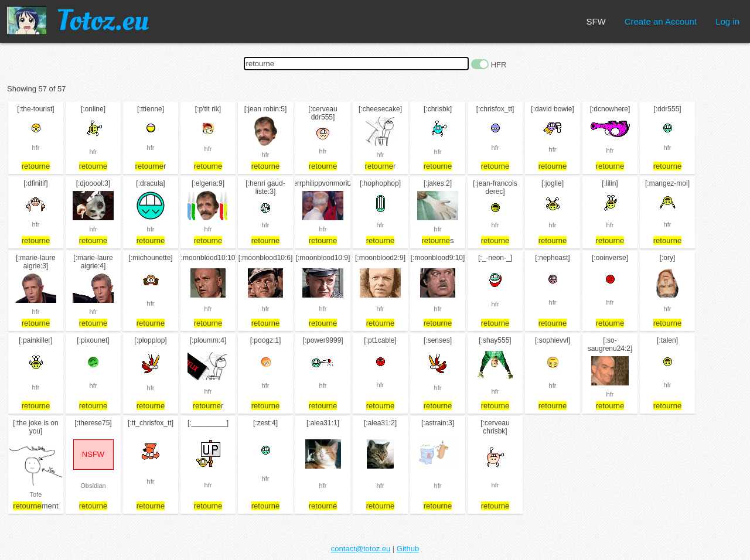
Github (408, 549)
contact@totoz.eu (361, 549)
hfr (36, 148)
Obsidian (93, 486)
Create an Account (661, 21)
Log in (727, 21)
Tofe (36, 494)
